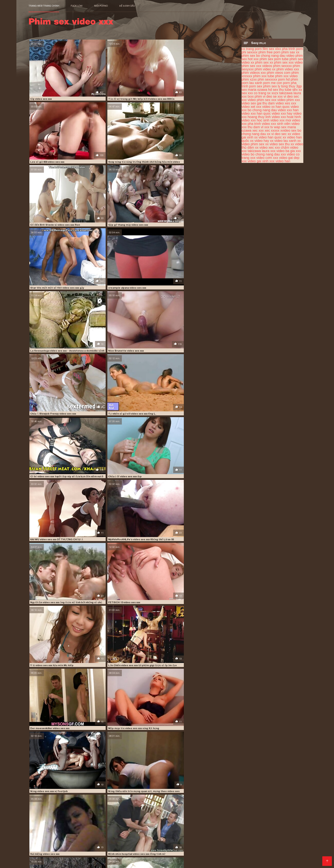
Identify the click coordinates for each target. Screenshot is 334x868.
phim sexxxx (282, 66)
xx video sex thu (277, 145)
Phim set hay (208, 845)
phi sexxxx (250, 53)
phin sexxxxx (268, 80)
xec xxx (258, 131)
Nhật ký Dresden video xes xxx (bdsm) (106, 564)
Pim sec (241, 848)
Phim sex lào (281, 838)
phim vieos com (279, 73)
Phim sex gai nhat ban (154, 838)
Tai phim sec (203, 838)
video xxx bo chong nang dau (270, 109)
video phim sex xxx (262, 100)
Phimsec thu (224, 848)
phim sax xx (290, 53)
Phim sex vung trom (109, 855)
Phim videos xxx (259, 848)
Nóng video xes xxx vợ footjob (154, 301)
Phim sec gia (143, 852)
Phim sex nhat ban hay (171, 852)
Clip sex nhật (261, 842)
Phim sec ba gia (41, 845)
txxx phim (255, 97)
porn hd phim (288, 80)
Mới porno (101, 6)
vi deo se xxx (273, 97)
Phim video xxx (66, 855)
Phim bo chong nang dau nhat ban (202, 842)
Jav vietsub (59, 848)
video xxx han (288, 111)
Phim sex (86, 855)
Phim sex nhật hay (186, 848)
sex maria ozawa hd (257, 90)
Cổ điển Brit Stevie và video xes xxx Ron (54, 125)
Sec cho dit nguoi (232, 845)
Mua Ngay (37, 832)
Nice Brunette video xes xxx (100, 169)
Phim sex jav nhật (285, 842)
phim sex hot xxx (205, 820)
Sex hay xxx (219, 855)
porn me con (273, 83)
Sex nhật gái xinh (291, 845)
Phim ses (91, 852)
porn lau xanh (252, 83)
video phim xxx (289, 100)
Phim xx (72, 859)
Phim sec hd (240, 859)
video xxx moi (281, 121)
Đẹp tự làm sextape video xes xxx (208, 520)
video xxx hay (282, 114)
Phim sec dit (252, 855)
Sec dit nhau (141, 848)
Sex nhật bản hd (71, 852)
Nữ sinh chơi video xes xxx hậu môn (104, 432)
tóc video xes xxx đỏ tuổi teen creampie (212, 784)
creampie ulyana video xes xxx (207, 125)
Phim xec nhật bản (277, 855)
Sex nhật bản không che (87, 848)
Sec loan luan (54, 862)
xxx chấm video (286, 148)
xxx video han (280, 162)
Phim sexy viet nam (50, 859)
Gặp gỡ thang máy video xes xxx (102, 125)
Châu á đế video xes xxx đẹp (99, 213)
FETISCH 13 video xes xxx (98, 257)
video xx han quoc (276, 107)
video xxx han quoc (256, 114)
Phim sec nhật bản (124, 842)
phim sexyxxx (97, 822)
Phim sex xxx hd (126, 845)
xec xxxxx (272, 131)
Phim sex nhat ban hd (192, 855)
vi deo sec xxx (45, 827)
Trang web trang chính (44, 6)
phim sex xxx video (288, 63)
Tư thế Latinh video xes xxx (152, 520)
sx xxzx (273, 94)
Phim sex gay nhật (183, 845)
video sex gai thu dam (258, 104)
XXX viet (235, 855)
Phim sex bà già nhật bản (48, 838)
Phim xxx (263, 838)
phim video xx (265, 70)
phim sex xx (264, 63)
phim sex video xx (258, 820)
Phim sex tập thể (81, 838)
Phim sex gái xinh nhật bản (210, 852)
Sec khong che (46, 852)
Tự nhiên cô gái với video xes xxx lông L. (212, 169)
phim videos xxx (254, 73)
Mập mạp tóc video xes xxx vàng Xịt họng (107, 301)
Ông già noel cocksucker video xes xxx (53, 564)
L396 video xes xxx (41, 784)
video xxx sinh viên (276, 124)
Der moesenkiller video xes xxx (49, 301)
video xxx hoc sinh (256, 121)
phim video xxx (288, 70)
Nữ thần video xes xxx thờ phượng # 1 (158, 740)
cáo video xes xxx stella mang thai (156, 608)
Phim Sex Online (217, 859)
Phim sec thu (283, 848)
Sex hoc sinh (166, 842)
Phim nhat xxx (240, 842)
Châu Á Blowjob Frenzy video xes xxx (158, 169)
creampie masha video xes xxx (101, 652)
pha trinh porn (292, 49)
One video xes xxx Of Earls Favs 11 (209, 652)
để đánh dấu (127, 6)
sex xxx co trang (254, 94)
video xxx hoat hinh (286, 118)
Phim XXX (112, 859)
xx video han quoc (268, 138)
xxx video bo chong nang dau (271, 153)
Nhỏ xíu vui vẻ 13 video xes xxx (154, 344)
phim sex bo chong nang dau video (268, 56)
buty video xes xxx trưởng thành (50, 696)
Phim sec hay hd (244, 852)
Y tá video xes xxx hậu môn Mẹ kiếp (156, 257)
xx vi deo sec (277, 135)
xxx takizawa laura (256, 152)
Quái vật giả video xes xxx (151, 696)
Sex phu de (43, 842)
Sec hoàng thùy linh (188, 859)
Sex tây (220, 838)
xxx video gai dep (286, 158)
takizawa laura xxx (259, 825)
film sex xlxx (272, 49)
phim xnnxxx (202, 822)
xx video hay (260, 141)
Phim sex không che (262, 845)
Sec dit (292, 859)
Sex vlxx (208, 848)
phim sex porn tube (274, 60)
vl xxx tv (267, 128)
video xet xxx (251, 107)
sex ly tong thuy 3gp (287, 87)
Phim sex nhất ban (67, 842)
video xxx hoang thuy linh (53, 830)
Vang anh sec (39, 848)
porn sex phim (260, 87)
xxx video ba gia (283, 152)
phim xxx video (286, 77)
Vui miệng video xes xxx (44, 344)
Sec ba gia (146, 842)
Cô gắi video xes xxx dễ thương (154, 476)
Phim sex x (289, 852)
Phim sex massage (154, 845)
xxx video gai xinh (255, 162)
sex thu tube (282, 90)
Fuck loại (77, 6)
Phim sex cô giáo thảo (116, 852)
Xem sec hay (161, 848)
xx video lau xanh (283, 141)
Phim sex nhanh (119, 848)
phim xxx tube (264, 77)
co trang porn (252, 49)
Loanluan (130, 838)
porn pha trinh (88, 825)
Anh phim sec (275, 859)
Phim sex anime (91, 859)
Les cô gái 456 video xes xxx (152, 81)
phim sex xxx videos (257, 66)
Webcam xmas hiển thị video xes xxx (105, 476)
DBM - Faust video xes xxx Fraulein (51, 388)
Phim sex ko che (41, 855)
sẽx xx (297, 90)
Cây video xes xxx (41, 81)
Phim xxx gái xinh (95, 842)
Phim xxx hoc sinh (161, 855)
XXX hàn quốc (268, 852)
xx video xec (264, 148)
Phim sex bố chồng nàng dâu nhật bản (83, 845)
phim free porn (269, 53)
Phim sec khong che (136, 859)
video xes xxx (286, 104)
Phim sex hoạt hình (241, 838)
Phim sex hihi (163, 859)
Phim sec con (183, 838)
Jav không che (136, 855)
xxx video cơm (261, 158)
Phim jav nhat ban (108, 838)
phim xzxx (249, 80)
